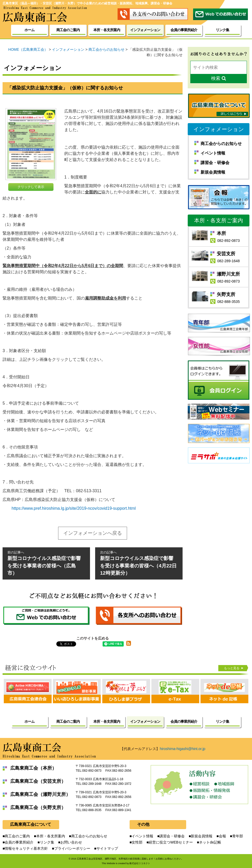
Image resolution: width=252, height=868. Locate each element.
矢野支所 (226, 294)
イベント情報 (213, 153)
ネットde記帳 (210, 842)
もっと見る (233, 668)
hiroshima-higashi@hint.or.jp (182, 749)
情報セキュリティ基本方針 (26, 848)
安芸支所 (226, 254)
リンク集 (222, 30)
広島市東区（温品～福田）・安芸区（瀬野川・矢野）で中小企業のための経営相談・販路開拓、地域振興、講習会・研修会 (87, 3)
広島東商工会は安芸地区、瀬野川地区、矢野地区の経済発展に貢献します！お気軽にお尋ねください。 (130, 859)
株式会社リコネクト (140, 863)
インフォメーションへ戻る (93, 533)
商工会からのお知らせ (221, 144)
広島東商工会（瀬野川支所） (40, 794)
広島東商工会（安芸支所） (38, 781)
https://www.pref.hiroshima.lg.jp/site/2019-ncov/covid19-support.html (74, 508)
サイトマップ (107, 848)
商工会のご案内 (68, 30)
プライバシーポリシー (72, 848)
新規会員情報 (213, 172)
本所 (221, 233)
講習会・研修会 (215, 163)
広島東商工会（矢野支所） (38, 807)
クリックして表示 (31, 187)
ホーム (29, 30)
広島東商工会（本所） (33, 768)
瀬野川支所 (228, 274)
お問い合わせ (71, 842)
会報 (222, 836)
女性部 (137, 842)
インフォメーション (219, 129)
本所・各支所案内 (107, 30)
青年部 (238, 836)
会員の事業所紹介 (184, 30)
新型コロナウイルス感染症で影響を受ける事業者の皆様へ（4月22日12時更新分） (139, 563)
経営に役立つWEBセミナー (171, 842)
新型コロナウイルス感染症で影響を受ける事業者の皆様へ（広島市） (46, 563)
